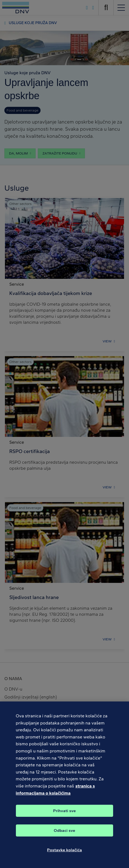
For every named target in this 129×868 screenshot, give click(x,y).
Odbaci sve (64, 834)
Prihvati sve (64, 814)
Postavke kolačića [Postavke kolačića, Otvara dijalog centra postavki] (64, 853)
